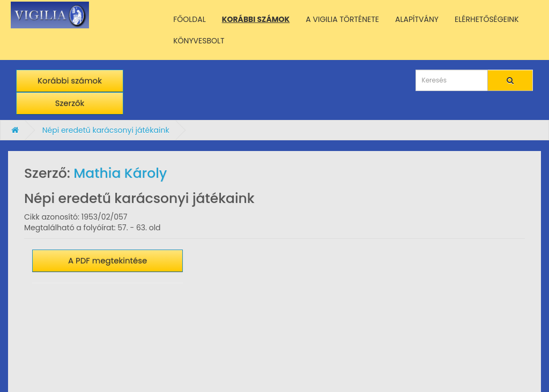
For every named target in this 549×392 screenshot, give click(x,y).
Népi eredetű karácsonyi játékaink (106, 130)
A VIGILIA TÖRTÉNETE (342, 19)
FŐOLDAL (190, 19)
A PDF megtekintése (108, 261)
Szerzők (70, 103)
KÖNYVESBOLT (199, 41)
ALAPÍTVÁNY (417, 19)
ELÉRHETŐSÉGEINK (487, 19)
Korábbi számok (70, 81)
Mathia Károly (120, 173)
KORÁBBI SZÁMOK (256, 19)
